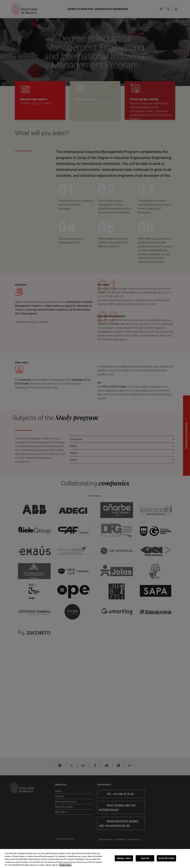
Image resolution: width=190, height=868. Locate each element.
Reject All (145, 858)
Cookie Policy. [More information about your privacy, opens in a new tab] (65, 865)
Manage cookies (124, 858)
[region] (95, 858)
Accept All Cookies (166, 858)
